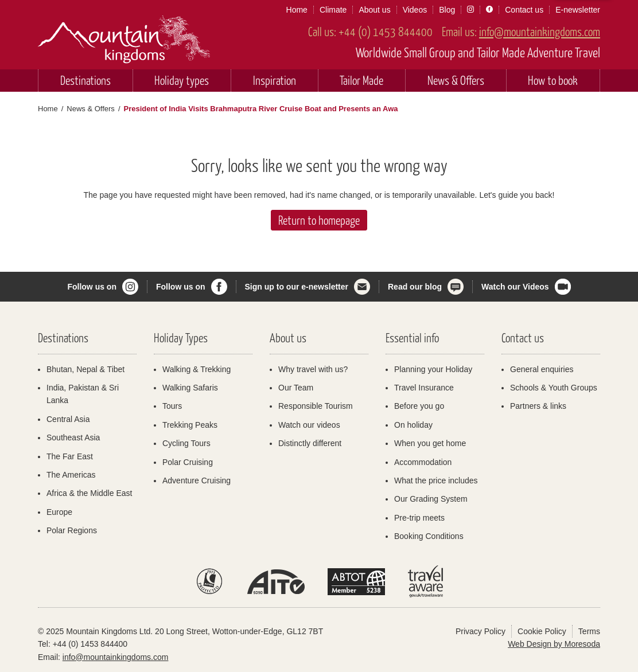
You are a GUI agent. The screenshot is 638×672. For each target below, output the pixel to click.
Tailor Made (361, 80)
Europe (59, 512)
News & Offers (456, 80)
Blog (447, 10)
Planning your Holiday (433, 369)
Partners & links (538, 406)
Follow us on (92, 287)
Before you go (419, 406)
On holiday (413, 425)
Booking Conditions (429, 536)
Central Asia (68, 419)
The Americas (71, 475)
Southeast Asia (73, 437)
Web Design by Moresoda (554, 644)
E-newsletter (578, 10)
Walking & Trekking (197, 369)
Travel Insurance (424, 388)
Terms (589, 631)
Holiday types (182, 80)
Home (297, 10)
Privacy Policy (481, 631)
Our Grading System (431, 499)
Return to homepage (319, 220)
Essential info (412, 337)
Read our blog (415, 287)
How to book (553, 80)
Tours (172, 406)
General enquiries (542, 369)
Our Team (296, 388)
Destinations (85, 80)
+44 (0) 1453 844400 (386, 31)
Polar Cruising (188, 462)
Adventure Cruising (197, 480)
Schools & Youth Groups (554, 388)
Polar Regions (72, 530)
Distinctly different (310, 443)
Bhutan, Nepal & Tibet (85, 369)
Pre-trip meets (419, 518)
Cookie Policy (542, 631)
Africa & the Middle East (89, 493)
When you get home (430, 443)
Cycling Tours (186, 443)
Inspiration (275, 80)
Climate (333, 10)
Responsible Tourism (316, 406)
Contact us (524, 10)
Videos (415, 10)
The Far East (70, 456)
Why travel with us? (313, 369)
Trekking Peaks (190, 425)
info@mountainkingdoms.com (540, 31)
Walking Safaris (190, 388)
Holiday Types (181, 337)
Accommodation (423, 462)
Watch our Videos (515, 287)
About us (374, 10)
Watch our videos (309, 425)
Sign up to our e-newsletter (297, 287)
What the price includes (436, 480)
